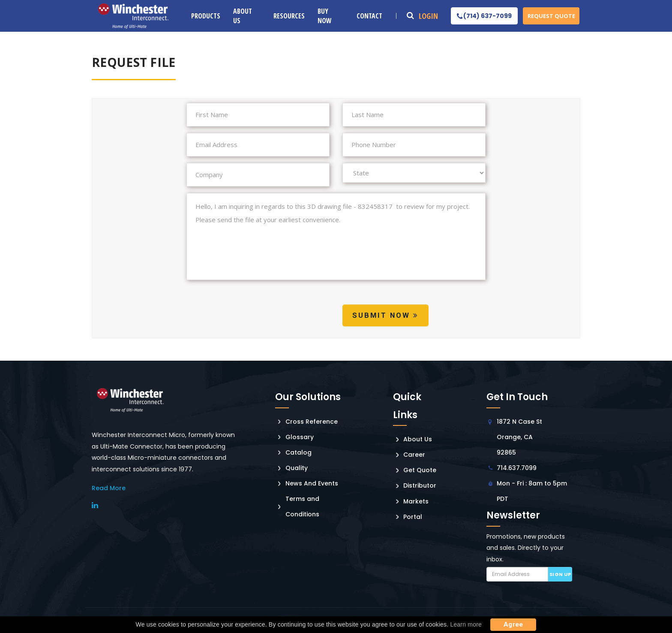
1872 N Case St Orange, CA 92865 (519, 437)
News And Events (312, 483)
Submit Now (385, 315)
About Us (243, 16)
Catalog (298, 452)
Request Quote (551, 16)
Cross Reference (312, 422)
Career (414, 455)
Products (206, 16)
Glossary (300, 437)
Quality (297, 468)
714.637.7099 (517, 468)
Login (428, 16)
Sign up (560, 574)
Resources (289, 16)
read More (109, 488)
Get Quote (420, 470)
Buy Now (325, 16)
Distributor (420, 485)
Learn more (466, 624)
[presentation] (252, 317)
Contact (369, 16)
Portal (413, 517)
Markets (416, 501)
